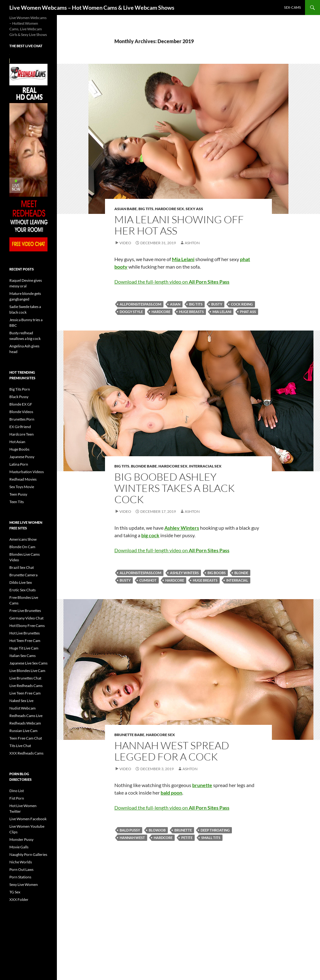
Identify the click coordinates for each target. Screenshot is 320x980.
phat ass (248, 312)
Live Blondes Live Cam (27, 671)
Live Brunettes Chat (25, 678)
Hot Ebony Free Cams (27, 626)
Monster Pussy (21, 839)
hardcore (161, 312)
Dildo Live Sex (21, 582)
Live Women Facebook (28, 819)
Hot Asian (17, 442)
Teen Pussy (18, 494)
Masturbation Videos (27, 472)
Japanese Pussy (22, 457)
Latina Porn (19, 464)
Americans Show (23, 539)
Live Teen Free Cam (25, 693)
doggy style (131, 312)
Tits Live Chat (20, 746)
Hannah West (132, 838)
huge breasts (191, 312)
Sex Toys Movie (22, 487)
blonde (241, 573)
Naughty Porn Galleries (28, 854)
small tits (211, 838)
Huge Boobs (19, 449)
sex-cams (292, 7)
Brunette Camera (23, 575)
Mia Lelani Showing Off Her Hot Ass (179, 225)
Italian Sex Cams (22, 656)
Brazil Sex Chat (22, 567)
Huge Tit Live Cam (24, 648)
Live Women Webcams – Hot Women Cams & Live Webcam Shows (92, 8)
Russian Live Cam (23, 731)
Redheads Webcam (25, 723)
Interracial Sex (205, 466)
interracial (237, 580)
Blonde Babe (144, 466)
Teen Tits (17, 502)
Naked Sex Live (21, 701)
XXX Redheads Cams (26, 753)
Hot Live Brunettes (25, 633)
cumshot (148, 580)
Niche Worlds (21, 862)
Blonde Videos (21, 412)
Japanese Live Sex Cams (28, 663)
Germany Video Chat (26, 618)
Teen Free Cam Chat (26, 738)
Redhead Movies (23, 479)
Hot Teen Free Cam (25, 641)
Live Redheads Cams (26, 686)
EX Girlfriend (20, 427)
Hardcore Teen (22, 434)
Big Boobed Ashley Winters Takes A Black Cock (175, 488)
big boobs (217, 573)
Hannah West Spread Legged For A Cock (172, 751)
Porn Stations (20, 877)
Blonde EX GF (21, 404)
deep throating (215, 830)
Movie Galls (19, 847)
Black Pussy (19, 397)
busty (217, 304)
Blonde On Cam (22, 547)
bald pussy (130, 830)
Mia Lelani (222, 312)
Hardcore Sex (170, 209)
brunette (183, 830)
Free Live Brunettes (25, 611)
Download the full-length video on (172, 282)
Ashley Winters (184, 573)
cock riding (242, 304)
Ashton (192, 243)
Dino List (17, 791)
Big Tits (146, 209)
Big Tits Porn (20, 389)
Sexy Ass (194, 209)
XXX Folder (19, 899)
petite (187, 838)
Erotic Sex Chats (22, 590)
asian (175, 304)
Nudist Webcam (22, 708)
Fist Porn (17, 798)
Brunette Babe (129, 735)
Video (125, 243)
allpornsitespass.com (140, 304)
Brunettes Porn (22, 419)
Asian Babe (126, 209)
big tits (196, 304)
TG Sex (15, 892)
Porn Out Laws (21, 869)
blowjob (157, 830)
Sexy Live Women (24, 884)
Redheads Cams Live (26, 716)
